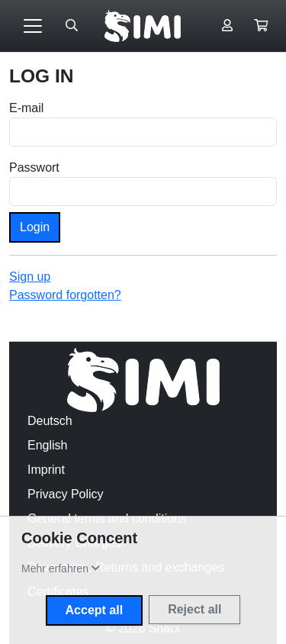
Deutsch (50, 421)
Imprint (46, 470)
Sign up (30, 277)
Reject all (194, 609)
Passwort (34, 167)
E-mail (26, 108)
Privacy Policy (66, 494)
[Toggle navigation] (33, 26)
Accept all (95, 610)
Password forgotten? (65, 295)
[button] (261, 26)
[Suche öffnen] (72, 26)
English (47, 445)
